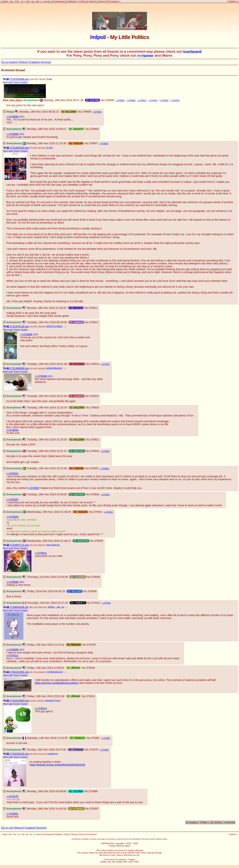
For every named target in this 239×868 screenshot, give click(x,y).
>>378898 (12, 117)
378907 (93, 143)
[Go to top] (7, 828)
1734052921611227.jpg (55, 672)
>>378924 (12, 473)
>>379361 (12, 814)
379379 (94, 750)
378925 (105, 144)
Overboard (59, 1)
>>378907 (34, 488)
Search (92, 1)
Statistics (72, 1)
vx (22, 1)
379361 (95, 738)
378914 (154, 100)
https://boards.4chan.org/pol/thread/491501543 (57, 765)
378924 (95, 451)
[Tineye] (16, 82)
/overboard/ (192, 51)
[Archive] (46, 62)
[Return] (24, 62)
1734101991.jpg (19, 672)
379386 (105, 750)
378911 (93, 308)
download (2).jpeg (53, 701)
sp (33, 1)
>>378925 (12, 499)
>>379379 (12, 796)
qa (11, 1)
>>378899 (12, 430)
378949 (92, 591)
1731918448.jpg (19, 79)
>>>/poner (145, 55)
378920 (98, 112)
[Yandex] (24, 82)
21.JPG (49, 148)
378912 (143, 100)
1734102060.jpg (19, 701)
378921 (95, 440)
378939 (165, 100)
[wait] (10, 82)
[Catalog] (34, 62)
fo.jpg (49, 79)
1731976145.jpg (19, 326)
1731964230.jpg (19, 148)
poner (47, 1)
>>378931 (41, 553)
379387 (107, 738)
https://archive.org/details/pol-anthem (57, 683)
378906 (132, 100)
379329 (176, 100)
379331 (106, 364)
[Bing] (5, 82)
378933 (109, 512)
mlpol (5, 1)
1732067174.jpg (19, 545)
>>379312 (12, 655)
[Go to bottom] (10, 62)
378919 (94, 396)
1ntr (17, 1)
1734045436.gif (19, 607)
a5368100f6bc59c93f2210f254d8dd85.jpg (55, 368)
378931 (106, 495)
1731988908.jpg (19, 368)
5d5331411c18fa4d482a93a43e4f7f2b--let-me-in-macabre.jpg (55, 326)
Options (233, 1)
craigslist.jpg (52, 754)
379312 (96, 603)
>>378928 (12, 517)
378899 (121, 100)
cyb (27, 1)
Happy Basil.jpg (52, 545)
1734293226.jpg (19, 754)
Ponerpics (113, 1)
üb (38, 1)
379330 (90, 668)
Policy (82, 1)
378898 (109, 100)
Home (102, 1)
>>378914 (41, 708)
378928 (106, 469)
